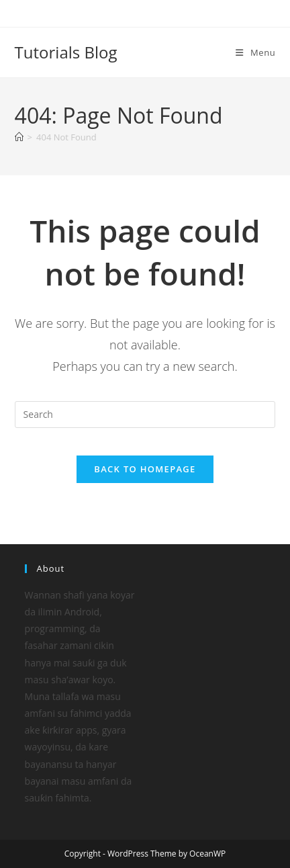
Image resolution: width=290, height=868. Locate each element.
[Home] (19, 137)
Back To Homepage (145, 469)
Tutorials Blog (66, 52)
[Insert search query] (145, 415)
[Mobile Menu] (255, 52)
